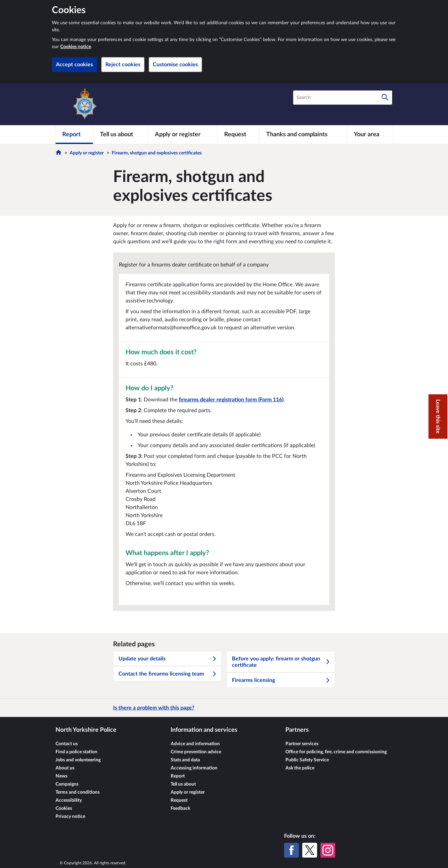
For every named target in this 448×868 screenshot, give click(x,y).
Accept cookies (74, 65)
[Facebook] (291, 850)
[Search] (385, 98)
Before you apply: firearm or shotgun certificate (281, 662)
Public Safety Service (307, 760)
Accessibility (69, 800)
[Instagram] (328, 850)
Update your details (168, 659)
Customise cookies (175, 65)
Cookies (64, 808)
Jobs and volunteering (78, 760)
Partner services (302, 744)
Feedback (180, 808)
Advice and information (195, 744)
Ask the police (300, 768)
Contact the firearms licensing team (168, 674)
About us (65, 768)
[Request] (238, 135)
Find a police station (76, 752)
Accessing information (194, 768)
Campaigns (67, 784)
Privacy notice (70, 817)
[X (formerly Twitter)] (310, 850)
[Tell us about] (120, 135)
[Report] (74, 135)
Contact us (67, 744)
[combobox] (343, 98)
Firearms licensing (281, 680)
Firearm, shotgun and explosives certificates (157, 153)
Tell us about (183, 784)
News (61, 776)
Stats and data (185, 760)
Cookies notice (76, 47)
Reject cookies (123, 65)
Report (178, 776)
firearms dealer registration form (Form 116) (231, 400)
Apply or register (87, 153)
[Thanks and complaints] (303, 135)
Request (179, 800)
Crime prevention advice (196, 752)
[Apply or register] (183, 135)
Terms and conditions (78, 792)
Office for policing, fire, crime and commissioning (336, 752)
